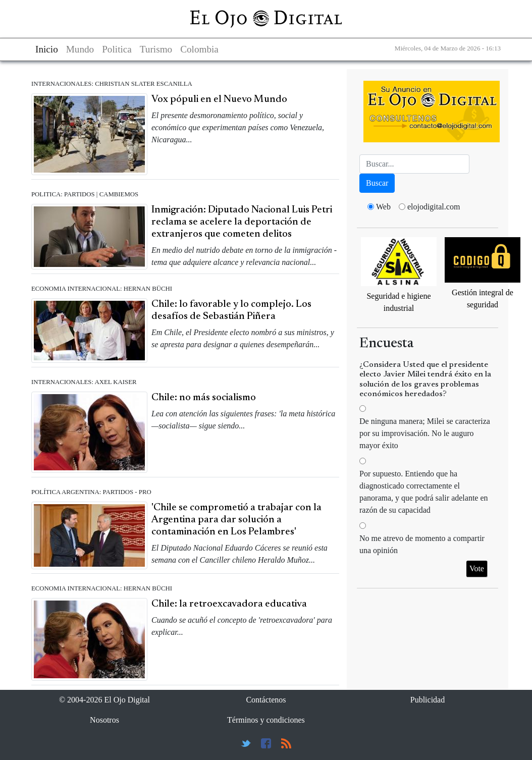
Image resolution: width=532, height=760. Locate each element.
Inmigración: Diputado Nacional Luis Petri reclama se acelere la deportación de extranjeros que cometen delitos (242, 222)
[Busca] (414, 164)
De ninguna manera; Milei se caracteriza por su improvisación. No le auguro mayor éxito (425, 433)
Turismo (156, 49)
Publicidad (428, 700)
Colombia (199, 49)
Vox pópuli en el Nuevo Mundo (219, 99)
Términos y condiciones (266, 720)
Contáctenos (266, 700)
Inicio (47, 49)
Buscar (377, 183)
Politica (117, 49)
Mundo (80, 49)
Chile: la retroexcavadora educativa (229, 604)
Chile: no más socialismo (204, 398)
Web (383, 207)
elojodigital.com (434, 207)
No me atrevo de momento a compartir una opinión (422, 544)
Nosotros (104, 720)
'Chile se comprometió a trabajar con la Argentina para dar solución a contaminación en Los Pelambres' (236, 520)
